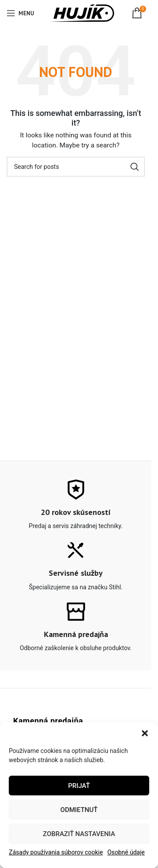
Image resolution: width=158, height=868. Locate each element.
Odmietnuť (79, 810)
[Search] (76, 167)
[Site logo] (82, 13)
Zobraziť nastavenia (79, 834)
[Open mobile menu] (20, 13)
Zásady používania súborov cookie (56, 852)
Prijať (79, 786)
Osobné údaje (126, 852)
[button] (145, 733)
